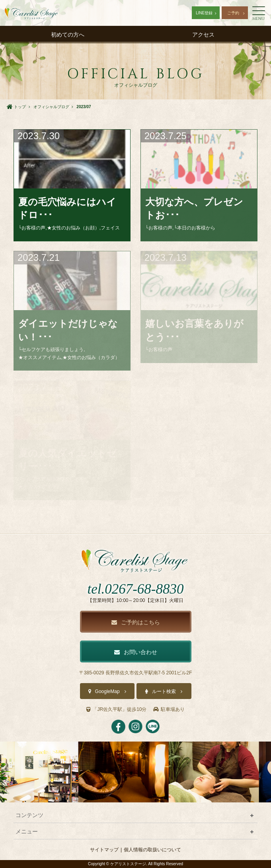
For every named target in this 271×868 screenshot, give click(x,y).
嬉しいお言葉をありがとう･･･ (194, 330)
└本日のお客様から (194, 228)
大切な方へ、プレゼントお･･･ (194, 209)
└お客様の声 (32, 228)
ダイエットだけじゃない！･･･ (68, 330)
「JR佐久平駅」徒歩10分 (116, 709)
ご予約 (233, 13)
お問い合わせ (136, 652)
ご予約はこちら (136, 622)
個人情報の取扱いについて (152, 850)
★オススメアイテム (40, 357)
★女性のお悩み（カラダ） (91, 357)
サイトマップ (104, 850)
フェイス (110, 228)
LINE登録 (204, 13)
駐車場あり (169, 709)
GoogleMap (107, 691)
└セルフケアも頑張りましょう (51, 350)
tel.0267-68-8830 (135, 589)
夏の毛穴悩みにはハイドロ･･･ (67, 209)
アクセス (203, 35)
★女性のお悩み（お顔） (73, 228)
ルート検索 (164, 691)
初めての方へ (68, 35)
